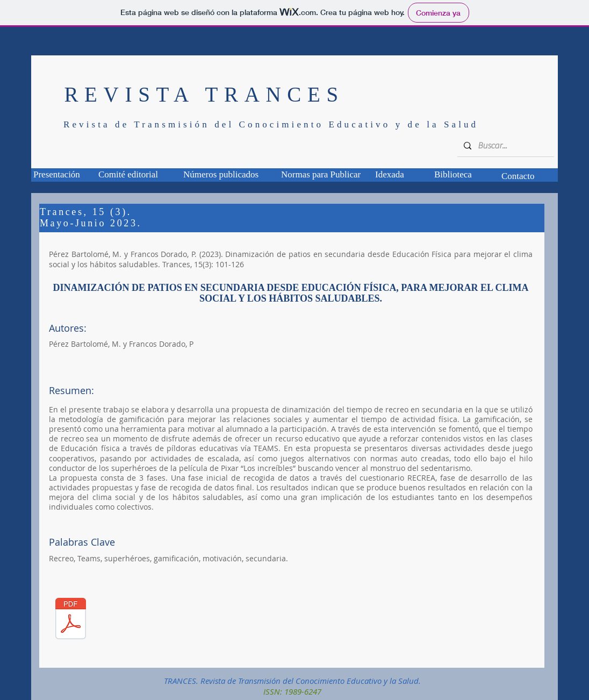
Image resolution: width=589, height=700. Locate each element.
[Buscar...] (505, 146)
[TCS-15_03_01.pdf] (71, 620)
